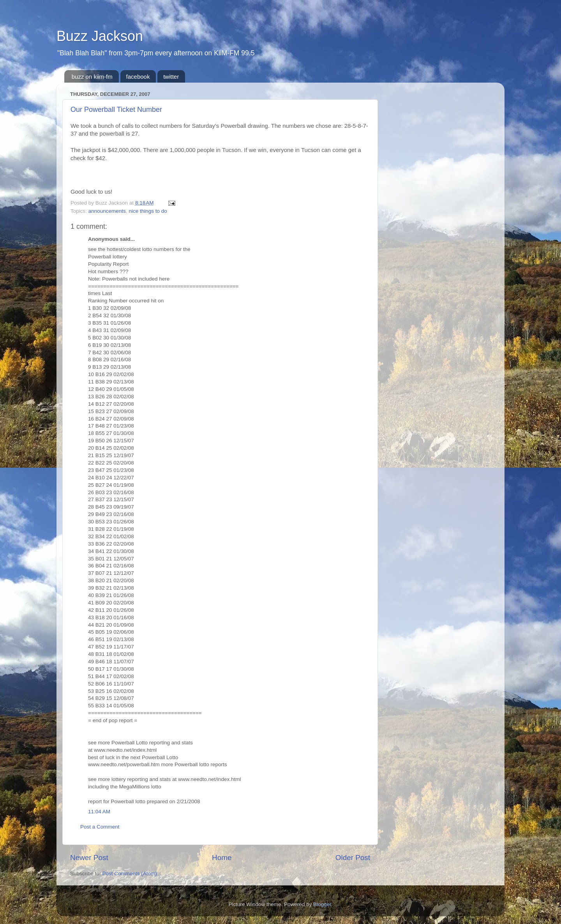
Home (222, 858)
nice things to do (148, 211)
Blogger (322, 904)
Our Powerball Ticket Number (116, 110)
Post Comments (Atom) (130, 874)
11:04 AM (99, 812)
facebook (138, 77)
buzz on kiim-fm (92, 77)
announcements (107, 211)
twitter (171, 77)
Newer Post (89, 858)
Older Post (353, 858)
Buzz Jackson (100, 36)
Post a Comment (100, 827)
